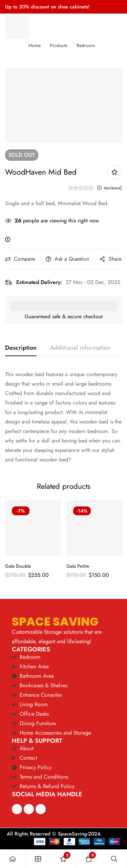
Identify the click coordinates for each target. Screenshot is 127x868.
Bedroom (86, 45)
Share (115, 259)
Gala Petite (78, 566)
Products (59, 45)
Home (35, 45)
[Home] (13, 859)
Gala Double (18, 566)
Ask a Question (72, 259)
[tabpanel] (63, 417)
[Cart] (89, 859)
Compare (24, 259)
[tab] (21, 348)
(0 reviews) (109, 188)
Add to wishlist (114, 172)
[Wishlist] (63, 859)
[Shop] (38, 859)
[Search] (114, 859)
